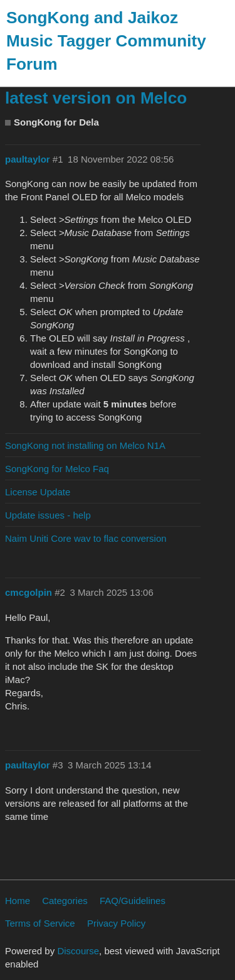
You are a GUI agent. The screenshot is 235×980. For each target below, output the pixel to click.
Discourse (78, 951)
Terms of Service (40, 923)
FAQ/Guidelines (133, 901)
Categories (65, 901)
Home (18, 901)
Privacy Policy (116, 923)
